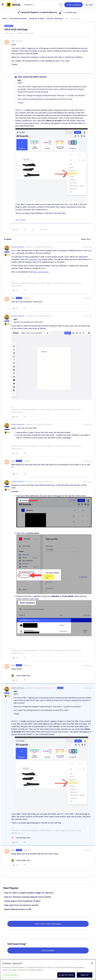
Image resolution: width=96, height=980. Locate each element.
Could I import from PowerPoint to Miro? (22, 901)
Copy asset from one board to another (22, 905)
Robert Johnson (18, 247)
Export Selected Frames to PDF (18, 909)
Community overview (18, 18)
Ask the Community (55, 18)
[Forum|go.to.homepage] (20, 5)
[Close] (92, 963)
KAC (13, 41)
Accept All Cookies (66, 975)
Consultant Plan (35, 259)
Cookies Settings (10, 975)
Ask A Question (48, 950)
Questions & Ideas (37, 18)
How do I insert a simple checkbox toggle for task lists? (29, 893)
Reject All (85, 975)
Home (4, 18)
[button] (3, 5)
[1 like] (21, 676)
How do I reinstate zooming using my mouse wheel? (28, 897)
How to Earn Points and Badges (48, 924)
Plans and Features (41, 272)
